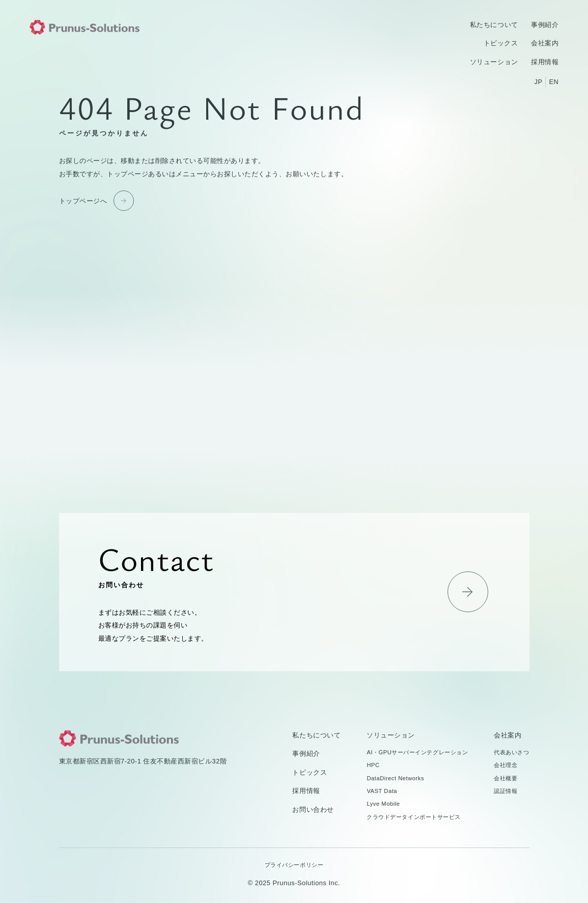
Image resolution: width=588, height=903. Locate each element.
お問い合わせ (294, 592)
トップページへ (83, 201)
